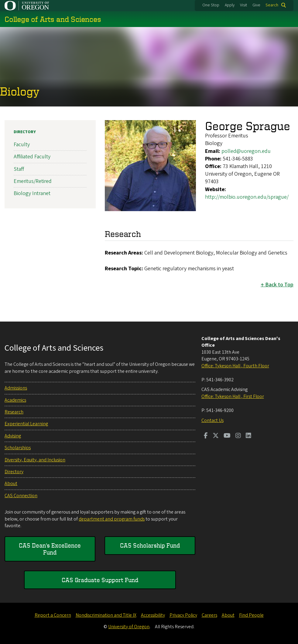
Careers (209, 615)
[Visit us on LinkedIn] (248, 436)
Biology (20, 91)
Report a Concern (53, 615)
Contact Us (212, 420)
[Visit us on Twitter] (216, 436)
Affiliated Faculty (32, 157)
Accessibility (153, 615)
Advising (13, 436)
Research (14, 412)
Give (256, 5)
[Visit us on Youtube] (227, 436)
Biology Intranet (32, 193)
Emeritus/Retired (33, 181)
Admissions (16, 388)
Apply (230, 5)
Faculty (22, 145)
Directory (25, 132)
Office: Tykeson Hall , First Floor (233, 396)
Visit (243, 5)
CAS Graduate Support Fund (100, 580)
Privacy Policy (183, 615)
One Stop (211, 5)
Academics (15, 400)
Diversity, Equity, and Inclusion (35, 460)
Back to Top (279, 285)
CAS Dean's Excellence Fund (50, 549)
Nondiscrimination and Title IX (106, 615)
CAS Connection (21, 496)
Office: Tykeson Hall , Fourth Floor (235, 366)
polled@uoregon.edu (246, 151)
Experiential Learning (26, 424)
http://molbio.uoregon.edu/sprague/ (247, 197)
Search (272, 5)
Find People (251, 615)
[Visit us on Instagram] (238, 436)
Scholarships (18, 448)
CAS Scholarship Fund (150, 545)
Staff (19, 169)
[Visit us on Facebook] (206, 436)
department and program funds (112, 519)
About (11, 484)
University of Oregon (129, 627)
